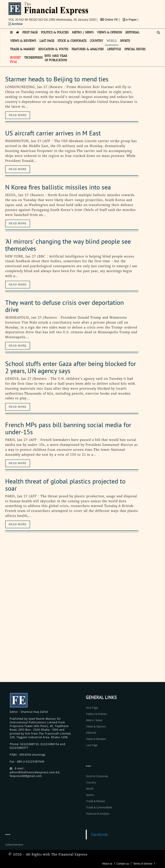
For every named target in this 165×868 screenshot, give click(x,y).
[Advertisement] (131, 612)
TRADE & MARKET (23, 49)
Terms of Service (143, 864)
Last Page (92, 745)
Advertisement (14, 845)
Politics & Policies (96, 714)
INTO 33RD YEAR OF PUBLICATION (56, 58)
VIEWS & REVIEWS (23, 41)
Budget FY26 (15, 60)
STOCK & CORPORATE (72, 41)
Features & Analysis (98, 814)
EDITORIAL (132, 32)
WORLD (112, 41)
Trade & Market (95, 801)
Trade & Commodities (99, 807)
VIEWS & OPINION (109, 32)
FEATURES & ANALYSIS (88, 49)
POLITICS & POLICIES (55, 32)
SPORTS (125, 41)
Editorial (91, 733)
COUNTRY (96, 41)
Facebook (99, 834)
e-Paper (130, 20)
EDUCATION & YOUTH (53, 49)
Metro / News (94, 720)
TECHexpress (34, 58)
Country (91, 782)
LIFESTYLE (114, 49)
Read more (18, 115)
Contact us (123, 864)
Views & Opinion (96, 726)
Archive (16, 24)
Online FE (110, 20)
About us (107, 864)
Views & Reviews (96, 739)
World (90, 789)
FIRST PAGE (30, 32)
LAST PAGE (47, 41)
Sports (90, 795)
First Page (92, 708)
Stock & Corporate (97, 776)
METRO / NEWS (83, 32)
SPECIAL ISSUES (135, 49)
